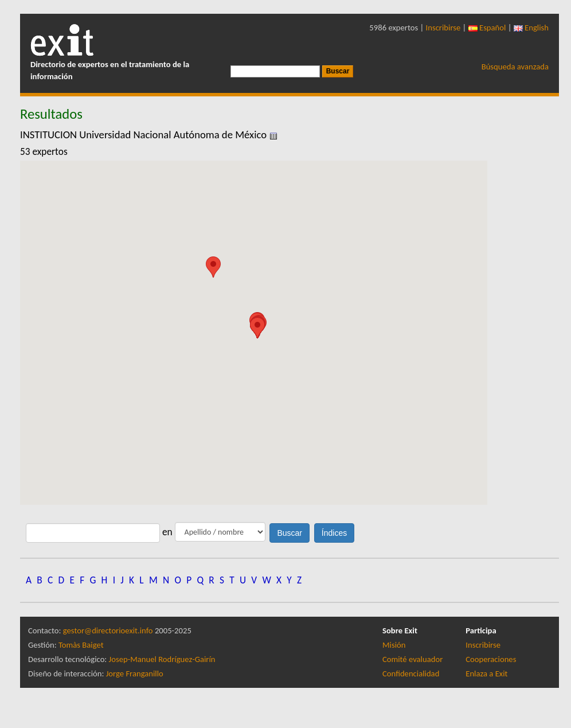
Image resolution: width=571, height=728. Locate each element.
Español (487, 28)
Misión (394, 645)
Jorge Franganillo (135, 674)
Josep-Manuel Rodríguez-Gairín (162, 659)
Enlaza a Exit (486, 674)
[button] (213, 267)
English (531, 28)
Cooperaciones (491, 659)
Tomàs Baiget (81, 645)
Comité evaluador (412, 659)
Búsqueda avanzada (515, 67)
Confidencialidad (411, 674)
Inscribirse (443, 28)
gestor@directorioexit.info (108, 630)
